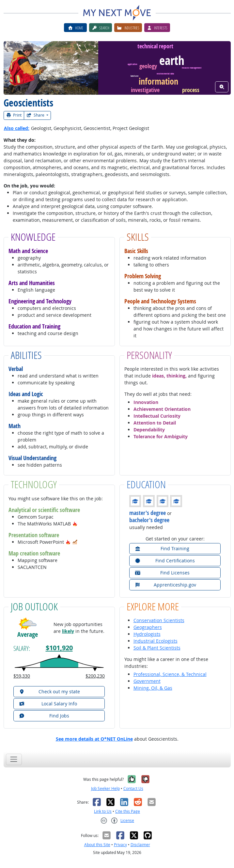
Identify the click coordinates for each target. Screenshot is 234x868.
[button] (75, 524)
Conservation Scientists (159, 620)
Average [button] (28, 635)
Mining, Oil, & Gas (153, 688)
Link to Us (103, 811)
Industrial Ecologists (156, 641)
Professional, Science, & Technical (170, 674)
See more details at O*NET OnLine (94, 739)
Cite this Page (128, 811)
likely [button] (68, 631)
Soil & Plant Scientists (157, 648)
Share (36, 115)
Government (147, 681)
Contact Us (133, 788)
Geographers (148, 627)
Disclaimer (140, 845)
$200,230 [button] (95, 676)
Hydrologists (147, 634)
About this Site (97, 845)
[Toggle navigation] (14, 759)
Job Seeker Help (105, 788)
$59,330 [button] (22, 676)
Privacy (120, 845)
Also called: (17, 128)
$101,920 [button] (59, 648)
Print (14, 115)
